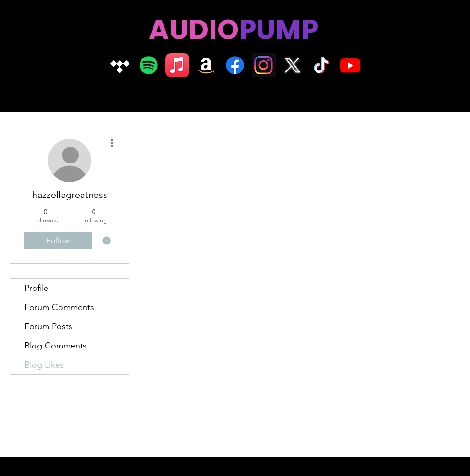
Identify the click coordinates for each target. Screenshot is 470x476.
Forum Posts (48, 326)
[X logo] (293, 65)
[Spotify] (149, 65)
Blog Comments (56, 346)
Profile (36, 288)
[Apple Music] (177, 65)
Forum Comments (59, 307)
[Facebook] (235, 65)
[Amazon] (206, 65)
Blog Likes (44, 365)
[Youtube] (350, 65)
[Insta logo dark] (264, 65)
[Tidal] (120, 65)
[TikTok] (321, 65)
